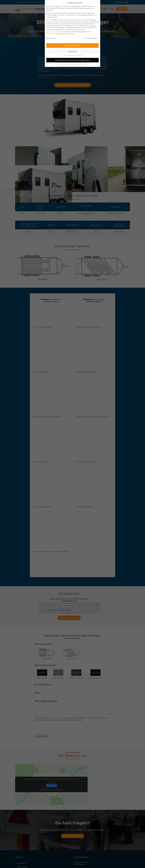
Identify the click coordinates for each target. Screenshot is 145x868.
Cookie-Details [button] (62, 64)
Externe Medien (91, 38)
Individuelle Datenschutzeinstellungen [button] (73, 60)
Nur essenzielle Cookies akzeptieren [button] (72, 56)
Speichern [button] (73, 51)
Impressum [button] (84, 64)
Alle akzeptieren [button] (72, 45)
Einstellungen (51, 34)
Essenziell (51, 38)
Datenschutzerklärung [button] (74, 64)
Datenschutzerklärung (54, 32)
